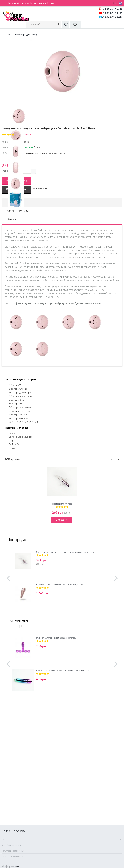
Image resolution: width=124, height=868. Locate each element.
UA (112, 3)
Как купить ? (13, 3)
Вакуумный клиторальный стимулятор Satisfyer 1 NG (60, 585)
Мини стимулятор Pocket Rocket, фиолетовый (57, 638)
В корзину (62, 520)
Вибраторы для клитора (27, 35)
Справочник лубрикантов (13, 857)
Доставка (24, 3)
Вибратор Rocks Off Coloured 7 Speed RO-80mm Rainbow (62, 671)
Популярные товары (18, 623)
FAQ (3, 839)
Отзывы (12, 220)
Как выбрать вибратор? (12, 845)
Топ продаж (18, 540)
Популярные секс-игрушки (13, 851)
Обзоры (51, 3)
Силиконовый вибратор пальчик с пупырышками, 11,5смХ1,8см (65, 552)
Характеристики (18, 211)
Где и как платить (38, 3)
